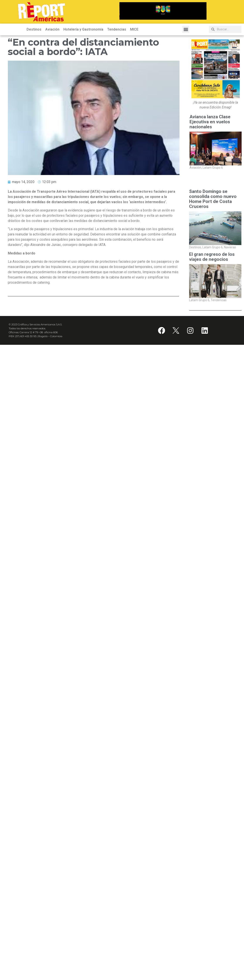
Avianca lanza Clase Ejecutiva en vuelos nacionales (210, 122)
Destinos (34, 29)
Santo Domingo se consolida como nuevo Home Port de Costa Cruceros (213, 199)
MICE (134, 29)
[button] (186, 29)
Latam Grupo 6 (213, 168)
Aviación (52, 29)
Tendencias (117, 29)
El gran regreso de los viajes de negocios (212, 259)
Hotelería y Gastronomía (83, 29)
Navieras (230, 247)
